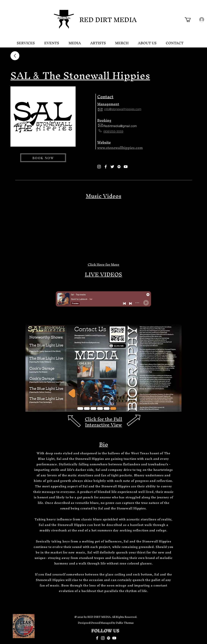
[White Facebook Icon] (97, 638)
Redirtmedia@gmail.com (120, 126)
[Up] (15, 56)
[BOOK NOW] (43, 158)
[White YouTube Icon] (114, 638)
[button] (191, 20)
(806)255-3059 (113, 131)
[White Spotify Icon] (109, 638)
